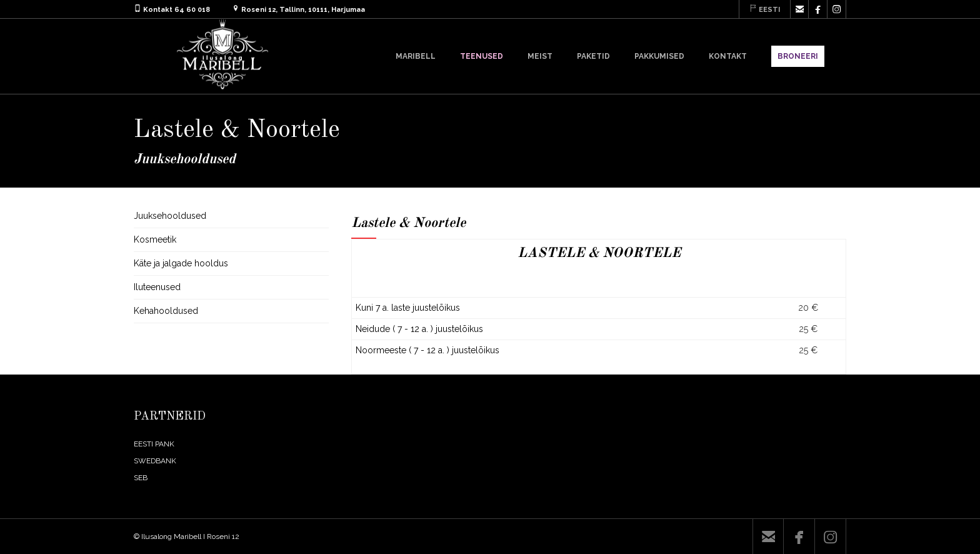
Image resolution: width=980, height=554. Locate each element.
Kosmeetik (155, 239)
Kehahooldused (166, 311)
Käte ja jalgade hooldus (181, 263)
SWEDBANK (155, 461)
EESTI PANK (154, 444)
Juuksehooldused (170, 216)
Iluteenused (157, 287)
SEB (141, 478)
